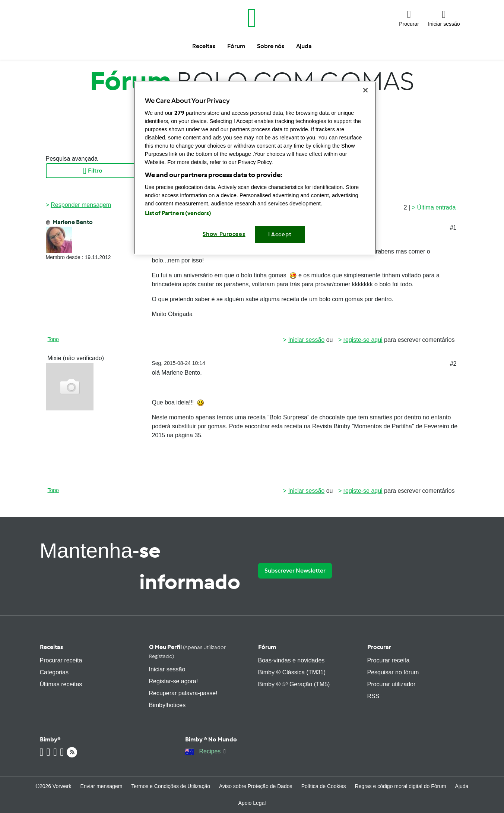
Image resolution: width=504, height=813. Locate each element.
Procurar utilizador (392, 684)
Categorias (54, 672)
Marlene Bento (73, 222)
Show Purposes (224, 234)
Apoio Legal (252, 803)
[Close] (365, 90)
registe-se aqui (363, 340)
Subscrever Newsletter (295, 571)
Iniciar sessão (306, 340)
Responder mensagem (81, 205)
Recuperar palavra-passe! (183, 693)
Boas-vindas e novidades (291, 660)
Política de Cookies (324, 786)
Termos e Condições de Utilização (171, 786)
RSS (373, 696)
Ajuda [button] (304, 46)
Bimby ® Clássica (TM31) (292, 672)
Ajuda (462, 786)
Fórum (267, 647)
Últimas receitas (61, 684)
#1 (453, 228)
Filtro (93, 171)
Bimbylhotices (167, 705)
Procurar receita (61, 660)
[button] (409, 18)
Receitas (51, 647)
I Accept (280, 234)
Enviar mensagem (102, 786)
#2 (453, 364)
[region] (255, 168)
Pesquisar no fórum (393, 672)
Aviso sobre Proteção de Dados (256, 786)
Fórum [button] (236, 46)
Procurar (379, 647)
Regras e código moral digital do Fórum (400, 786)
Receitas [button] (204, 46)
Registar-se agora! (174, 681)
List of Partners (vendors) (178, 213)
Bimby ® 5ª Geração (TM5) (294, 684)
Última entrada (436, 207)
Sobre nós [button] (271, 46)
